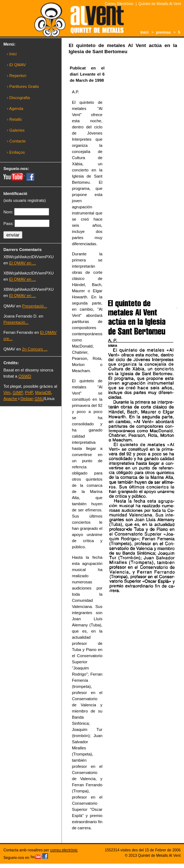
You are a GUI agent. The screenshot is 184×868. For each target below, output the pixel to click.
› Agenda (15, 109)
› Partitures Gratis (23, 86)
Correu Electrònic (119, 4)
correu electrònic (64, 850)
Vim (7, 392)
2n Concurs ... (35, 349)
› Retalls (14, 119)
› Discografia (18, 98)
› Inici (12, 54)
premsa (163, 32)
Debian (27, 399)
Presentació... (35, 306)
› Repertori (17, 76)
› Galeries (16, 130)
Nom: (8, 212)
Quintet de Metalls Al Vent (160, 4)
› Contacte (16, 141)
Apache (10, 399)
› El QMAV (16, 65)
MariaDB (43, 392)
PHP (29, 392)
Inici (144, 32)
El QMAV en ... (22, 263)
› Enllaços (16, 152)
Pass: (8, 224)
